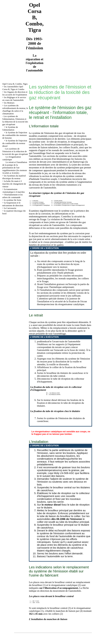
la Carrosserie (10, 208)
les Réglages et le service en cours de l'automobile (14, 99)
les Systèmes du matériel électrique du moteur (14, 177)
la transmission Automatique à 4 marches (14, 191)
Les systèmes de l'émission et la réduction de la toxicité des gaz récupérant (15, 151)
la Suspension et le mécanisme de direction (13, 204)
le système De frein (13, 200)
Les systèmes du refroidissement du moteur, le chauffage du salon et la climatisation (15, 110)
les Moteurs (9, 103)
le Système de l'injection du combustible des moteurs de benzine (15, 135)
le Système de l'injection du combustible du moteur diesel (15, 143)
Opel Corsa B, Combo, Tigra (15, 84)
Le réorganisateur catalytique (12, 158)
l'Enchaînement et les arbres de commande (13, 196)
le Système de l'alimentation (10, 128)
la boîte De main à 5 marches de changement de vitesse (14, 184)
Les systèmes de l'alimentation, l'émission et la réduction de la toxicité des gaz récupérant (15, 120)
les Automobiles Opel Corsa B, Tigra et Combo (13, 88)
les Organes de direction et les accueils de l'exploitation (15, 93)
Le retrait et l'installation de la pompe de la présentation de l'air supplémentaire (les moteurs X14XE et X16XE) (15, 168)
